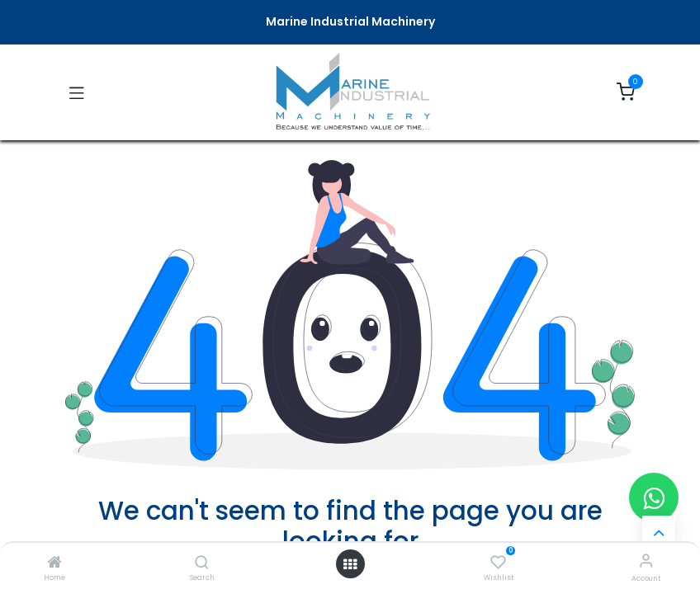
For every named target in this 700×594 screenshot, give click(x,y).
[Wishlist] (498, 561)
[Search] (202, 563)
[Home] (54, 563)
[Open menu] (350, 564)
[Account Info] (646, 561)
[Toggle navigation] (77, 92)
